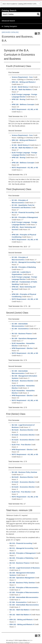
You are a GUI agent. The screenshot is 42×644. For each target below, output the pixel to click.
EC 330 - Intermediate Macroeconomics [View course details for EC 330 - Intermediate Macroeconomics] (24, 605)
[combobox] (21, 4)
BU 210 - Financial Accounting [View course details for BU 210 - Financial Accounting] (23, 212)
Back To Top (34, 640)
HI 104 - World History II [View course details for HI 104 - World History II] (21, 145)
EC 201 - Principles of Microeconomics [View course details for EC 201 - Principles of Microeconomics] (24, 588)
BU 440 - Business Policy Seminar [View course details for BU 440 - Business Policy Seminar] (24, 472)
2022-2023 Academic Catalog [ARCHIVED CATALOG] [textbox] (21, 4)
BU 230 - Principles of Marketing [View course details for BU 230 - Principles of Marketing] (24, 267)
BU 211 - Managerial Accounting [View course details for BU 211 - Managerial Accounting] (24, 262)
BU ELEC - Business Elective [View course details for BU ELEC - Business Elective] (23, 381)
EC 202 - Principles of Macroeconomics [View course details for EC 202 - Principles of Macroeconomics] (24, 592)
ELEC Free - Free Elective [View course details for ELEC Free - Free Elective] (21, 445)
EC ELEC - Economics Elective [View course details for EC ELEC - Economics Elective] (23, 435)
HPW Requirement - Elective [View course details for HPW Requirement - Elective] (22, 348)
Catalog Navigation (10, 26)
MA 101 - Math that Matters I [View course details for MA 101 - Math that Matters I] (22, 90)
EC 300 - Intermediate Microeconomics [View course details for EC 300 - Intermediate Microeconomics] (24, 597)
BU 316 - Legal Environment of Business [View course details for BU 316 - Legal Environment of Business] (25, 568)
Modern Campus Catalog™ (22, 643)
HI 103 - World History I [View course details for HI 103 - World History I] (20, 87)
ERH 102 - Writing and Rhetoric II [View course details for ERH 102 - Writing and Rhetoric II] (24, 140)
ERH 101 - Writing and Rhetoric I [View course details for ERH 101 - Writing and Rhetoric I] (24, 82)
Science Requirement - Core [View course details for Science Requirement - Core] (22, 77)
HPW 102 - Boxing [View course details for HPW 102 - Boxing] (18, 99)
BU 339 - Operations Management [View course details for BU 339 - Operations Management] (24, 338)
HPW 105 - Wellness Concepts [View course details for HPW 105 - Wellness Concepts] (23, 104)
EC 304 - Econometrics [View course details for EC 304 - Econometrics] (20, 329)
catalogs (11, 640)
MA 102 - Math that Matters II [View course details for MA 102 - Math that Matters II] (22, 148)
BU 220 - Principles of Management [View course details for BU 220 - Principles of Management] (25, 217)
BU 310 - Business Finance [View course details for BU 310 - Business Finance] (22, 334)
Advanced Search (8, 21)
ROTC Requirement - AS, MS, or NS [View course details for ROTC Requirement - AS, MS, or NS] (25, 109)
